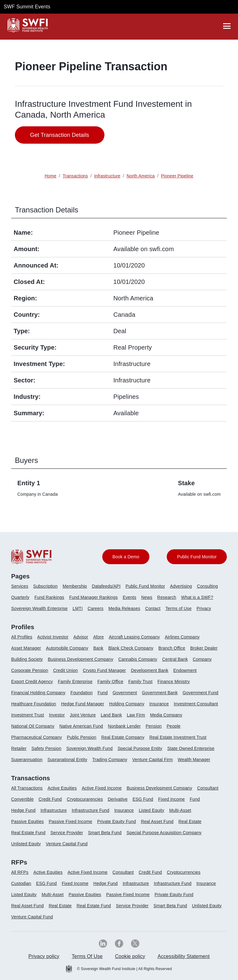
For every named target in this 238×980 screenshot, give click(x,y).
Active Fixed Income (102, 788)
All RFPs (20, 872)
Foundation (82, 693)
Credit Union (65, 670)
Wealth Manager (194, 760)
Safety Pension (46, 748)
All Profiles (22, 637)
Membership (75, 586)
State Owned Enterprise (191, 748)
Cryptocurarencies (85, 799)
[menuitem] (22, 589)
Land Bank (111, 715)
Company (202, 659)
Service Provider (67, 833)
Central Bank (175, 659)
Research (167, 597)
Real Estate (190, 821)
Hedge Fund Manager (83, 704)
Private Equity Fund (116, 821)
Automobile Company (67, 648)
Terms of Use (178, 608)
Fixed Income (171, 799)
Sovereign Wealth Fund (89, 748)
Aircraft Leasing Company (134, 637)
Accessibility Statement (183, 956)
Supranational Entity (67, 760)
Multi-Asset (180, 810)
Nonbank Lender (124, 726)
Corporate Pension (30, 670)
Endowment (185, 670)
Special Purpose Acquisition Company (164, 833)
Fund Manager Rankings (93, 597)
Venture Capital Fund (67, 844)
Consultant (208, 788)
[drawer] (227, 26)
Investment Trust (28, 715)
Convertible (22, 799)
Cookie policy (130, 956)
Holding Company (127, 704)
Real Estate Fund (28, 833)
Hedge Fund (23, 810)
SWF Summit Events (27, 7)
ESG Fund (143, 799)
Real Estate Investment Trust (178, 737)
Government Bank (160, 693)
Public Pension (82, 737)
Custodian (21, 883)
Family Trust (140, 682)
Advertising (181, 586)
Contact (153, 608)
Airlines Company (182, 637)
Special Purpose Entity (140, 748)
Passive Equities (27, 821)
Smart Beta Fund (105, 833)
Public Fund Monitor (145, 586)
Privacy (204, 608)
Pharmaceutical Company (37, 737)
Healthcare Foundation (34, 704)
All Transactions (27, 788)
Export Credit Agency (32, 682)
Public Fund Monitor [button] (197, 557)
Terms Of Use (87, 956)
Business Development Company (80, 659)
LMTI (78, 608)
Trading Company (110, 760)
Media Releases (124, 608)
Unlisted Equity (26, 844)
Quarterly (20, 597)
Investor (57, 715)
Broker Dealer (204, 648)
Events (130, 597)
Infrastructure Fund (90, 810)
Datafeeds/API (106, 586)
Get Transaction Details (60, 135)
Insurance (159, 704)
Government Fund (200, 693)
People (174, 726)
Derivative (118, 799)
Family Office (110, 682)
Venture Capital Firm (153, 760)
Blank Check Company (131, 648)
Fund (103, 693)
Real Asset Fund (157, 821)
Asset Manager (26, 648)
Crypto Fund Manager (104, 670)
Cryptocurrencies (184, 872)
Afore (99, 637)
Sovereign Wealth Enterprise (39, 608)
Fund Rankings (49, 597)
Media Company (166, 715)
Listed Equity (152, 810)
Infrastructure (54, 810)
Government (125, 693)
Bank (98, 648)
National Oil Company (33, 726)
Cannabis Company (138, 659)
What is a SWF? (197, 597)
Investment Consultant (196, 704)
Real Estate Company (123, 737)
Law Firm (136, 715)
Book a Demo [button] (126, 557)
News (147, 597)
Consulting (208, 586)
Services (20, 586)
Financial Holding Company (38, 693)
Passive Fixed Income (70, 821)
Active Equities (62, 788)
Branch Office (172, 648)
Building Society (27, 659)
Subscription (45, 586)
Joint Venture (83, 715)
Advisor (81, 637)
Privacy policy (44, 956)
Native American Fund (81, 726)
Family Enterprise (75, 682)
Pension (154, 726)
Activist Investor (53, 637)
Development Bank (150, 670)
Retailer (19, 748)
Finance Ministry (174, 682)
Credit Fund (50, 799)
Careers (96, 608)
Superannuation (27, 760)
